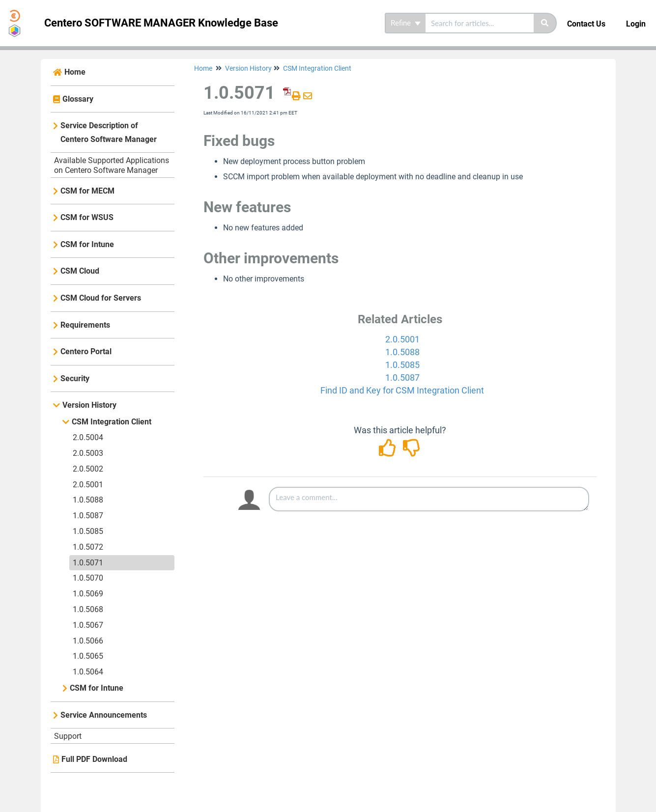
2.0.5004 (88, 437)
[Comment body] (429, 499)
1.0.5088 (88, 500)
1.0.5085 (88, 531)
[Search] (545, 23)
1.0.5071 (88, 563)
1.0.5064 (88, 672)
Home (75, 72)
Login (636, 24)
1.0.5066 (88, 641)
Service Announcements (104, 715)
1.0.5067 (88, 625)
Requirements (85, 325)
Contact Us (586, 24)
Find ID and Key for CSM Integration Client (402, 390)
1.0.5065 (88, 656)
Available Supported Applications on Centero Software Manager (112, 165)
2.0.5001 (88, 485)
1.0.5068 (88, 609)
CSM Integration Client (112, 422)
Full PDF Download (94, 759)
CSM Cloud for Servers (101, 298)
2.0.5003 (88, 453)
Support (68, 736)
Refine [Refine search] (406, 23)
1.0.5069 (88, 594)
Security (75, 378)
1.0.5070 (88, 578)
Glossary (78, 99)
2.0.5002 (88, 469)
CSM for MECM (87, 191)
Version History (89, 405)
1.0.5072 (88, 547)
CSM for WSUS (87, 217)
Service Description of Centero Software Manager (109, 132)
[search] (480, 23)
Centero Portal (86, 351)
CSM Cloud (80, 271)
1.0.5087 (88, 516)
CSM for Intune (87, 244)
